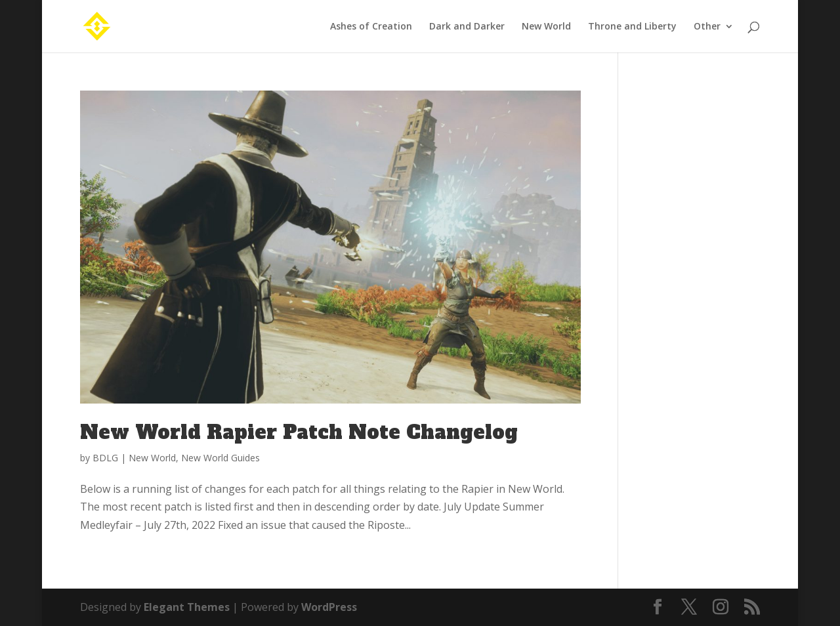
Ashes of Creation (371, 27)
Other (707, 27)
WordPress (329, 607)
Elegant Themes (187, 607)
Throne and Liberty (632, 27)
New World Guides (220, 458)
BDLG (105, 458)
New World (546, 27)
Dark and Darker (467, 27)
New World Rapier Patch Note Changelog (299, 432)
